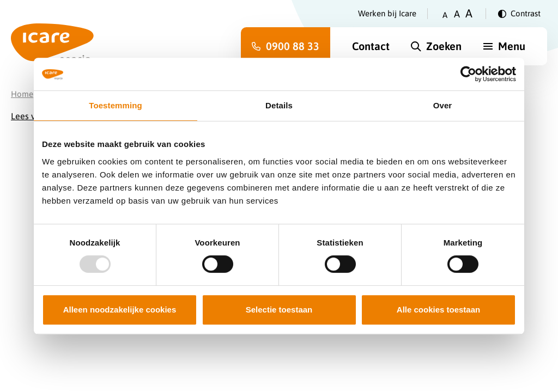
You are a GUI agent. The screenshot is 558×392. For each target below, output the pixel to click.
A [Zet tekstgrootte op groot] (469, 13)
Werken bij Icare (387, 13)
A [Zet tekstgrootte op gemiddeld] (457, 14)
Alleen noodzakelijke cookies (120, 310)
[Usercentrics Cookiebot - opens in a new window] (468, 74)
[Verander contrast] (519, 14)
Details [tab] (279, 105)
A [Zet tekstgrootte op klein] (445, 15)
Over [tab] (443, 105)
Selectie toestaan (279, 310)
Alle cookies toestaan (438, 310)
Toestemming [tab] (116, 105)
